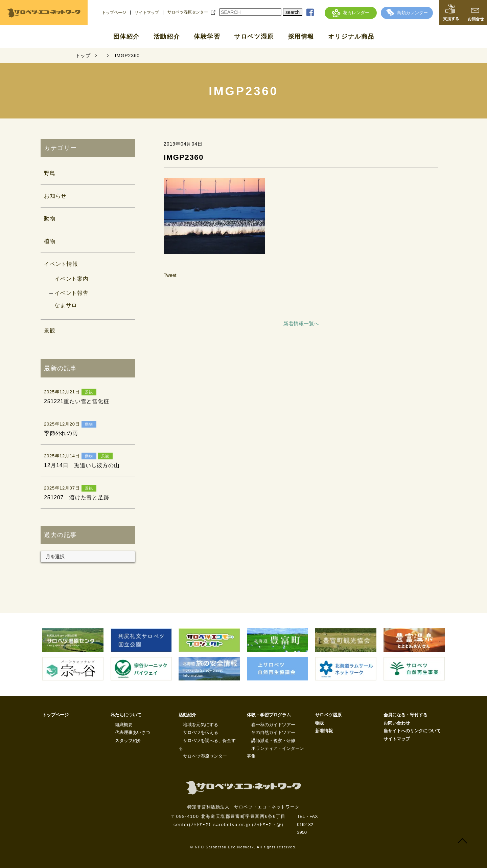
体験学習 (207, 37)
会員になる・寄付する (405, 715)
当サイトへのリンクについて (412, 731)
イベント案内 (72, 279)
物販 (320, 723)
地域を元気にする (201, 725)
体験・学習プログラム (269, 715)
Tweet (170, 275)
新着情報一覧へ (301, 323)
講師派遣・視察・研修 (273, 741)
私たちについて (126, 715)
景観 (50, 331)
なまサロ (66, 305)
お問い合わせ (397, 723)
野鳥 (50, 173)
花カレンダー (351, 13)
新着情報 (324, 731)
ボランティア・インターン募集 (275, 752)
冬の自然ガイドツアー (273, 732)
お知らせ (55, 196)
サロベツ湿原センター (188, 12)
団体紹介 (126, 37)
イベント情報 (61, 264)
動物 (50, 219)
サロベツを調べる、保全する (207, 744)
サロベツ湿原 (254, 37)
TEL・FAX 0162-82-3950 (307, 824)
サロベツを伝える (201, 732)
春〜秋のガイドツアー (273, 725)
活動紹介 (167, 37)
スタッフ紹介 (128, 741)
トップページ (114, 13)
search (293, 12)
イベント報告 (72, 293)
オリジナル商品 (351, 37)
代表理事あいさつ (133, 732)
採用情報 (301, 37)
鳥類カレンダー (407, 13)
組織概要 (124, 725)
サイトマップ (147, 13)
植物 (50, 241)
